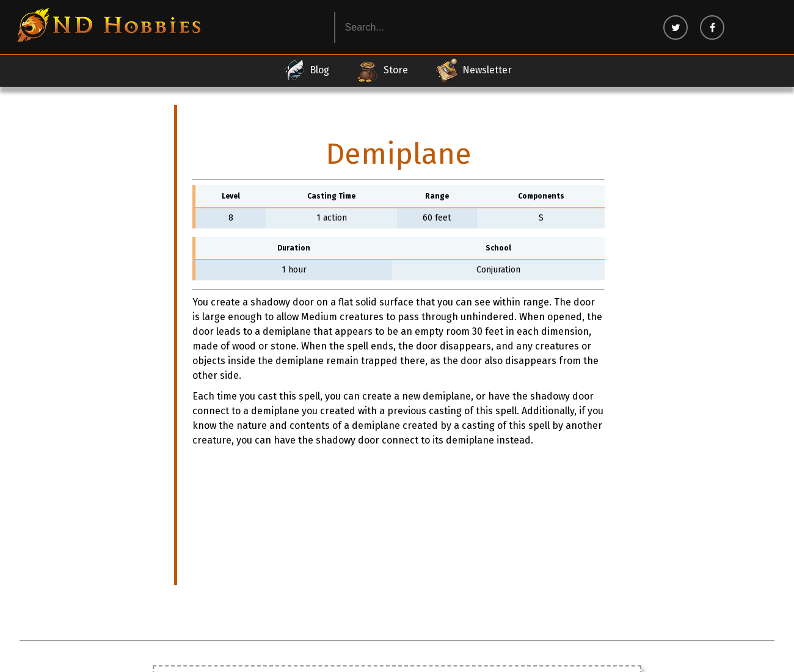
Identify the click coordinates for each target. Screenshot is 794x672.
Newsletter (473, 70)
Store (382, 70)
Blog (306, 70)
